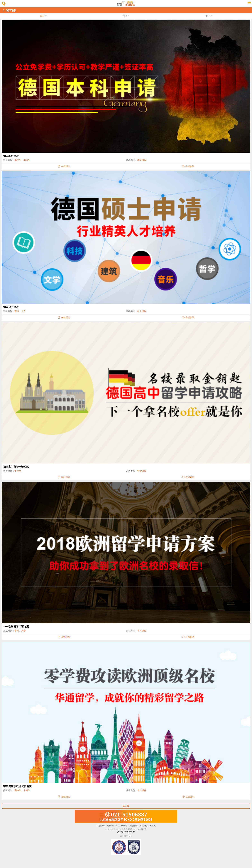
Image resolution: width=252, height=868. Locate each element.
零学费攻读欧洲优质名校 (17, 786)
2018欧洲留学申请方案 (16, 627)
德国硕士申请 (11, 307)
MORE (126, 806)
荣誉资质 (123, 826)
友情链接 (133, 826)
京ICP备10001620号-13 (126, 832)
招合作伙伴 (112, 826)
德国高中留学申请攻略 (16, 467)
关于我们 (101, 826)
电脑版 (152, 826)
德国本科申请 (11, 156)
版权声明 (143, 826)
